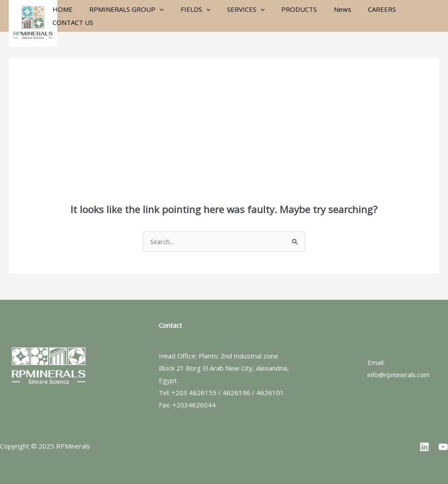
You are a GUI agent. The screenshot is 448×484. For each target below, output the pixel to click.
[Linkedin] (424, 447)
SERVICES (240, 16)
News (329, 16)
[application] (161, 16)
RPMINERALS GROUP (128, 16)
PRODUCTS (289, 16)
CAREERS (365, 16)
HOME (67, 16)
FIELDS (193, 16)
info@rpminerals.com (399, 375)
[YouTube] (443, 447)
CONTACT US (412, 16)
